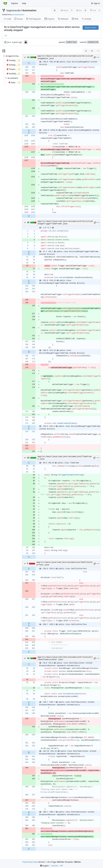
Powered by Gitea (30, 862)
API (61, 866)
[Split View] (92, 51)
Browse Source (91, 28)
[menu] (98, 51)
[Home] (5, 3)
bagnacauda (13, 10)
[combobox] (86, 51)
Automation (29, 10)
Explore (15, 3)
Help (24, 3)
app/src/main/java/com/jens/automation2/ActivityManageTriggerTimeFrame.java (65, 223)
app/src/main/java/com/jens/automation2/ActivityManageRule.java (65, 57)
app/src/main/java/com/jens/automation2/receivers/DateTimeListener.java (65, 658)
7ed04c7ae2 (71, 42)
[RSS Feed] (55, 10)
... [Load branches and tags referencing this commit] (6, 35)
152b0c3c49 (93, 42)
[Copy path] (94, 57)
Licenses (54, 866)
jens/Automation (18, 15)
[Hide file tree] (4, 51)
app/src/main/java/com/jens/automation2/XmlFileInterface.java (65, 563)
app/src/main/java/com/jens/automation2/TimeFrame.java (65, 458)
